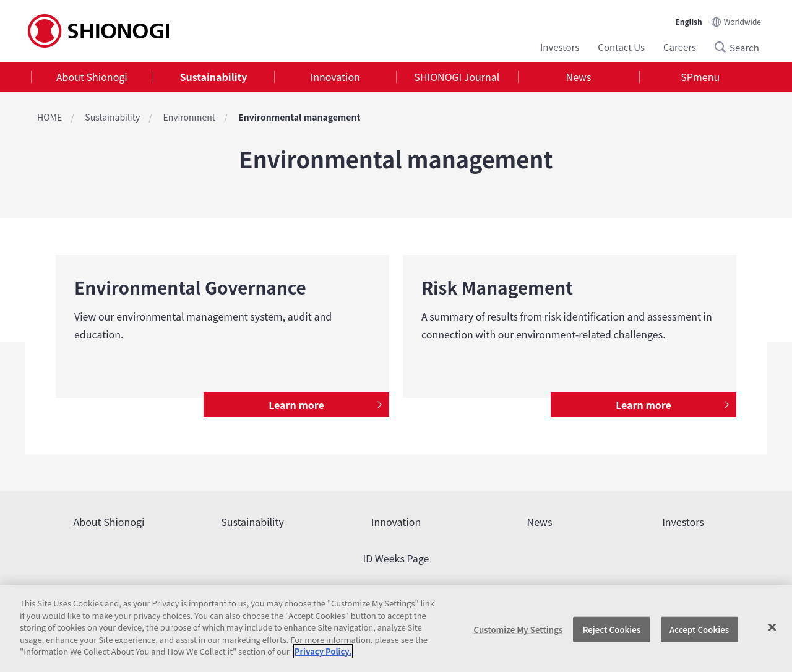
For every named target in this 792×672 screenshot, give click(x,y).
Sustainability (214, 77)
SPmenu (700, 77)
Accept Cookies (699, 629)
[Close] (772, 627)
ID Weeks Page (396, 558)
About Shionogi (92, 77)
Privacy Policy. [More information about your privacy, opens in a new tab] (323, 651)
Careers (680, 47)
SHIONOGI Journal (457, 77)
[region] (396, 628)
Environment (189, 117)
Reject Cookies (612, 629)
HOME (49, 117)
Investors (560, 47)
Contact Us (621, 47)
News (579, 77)
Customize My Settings (519, 629)
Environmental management (299, 117)
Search (724, 47)
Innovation (335, 77)
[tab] (92, 77)
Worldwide (742, 21)
